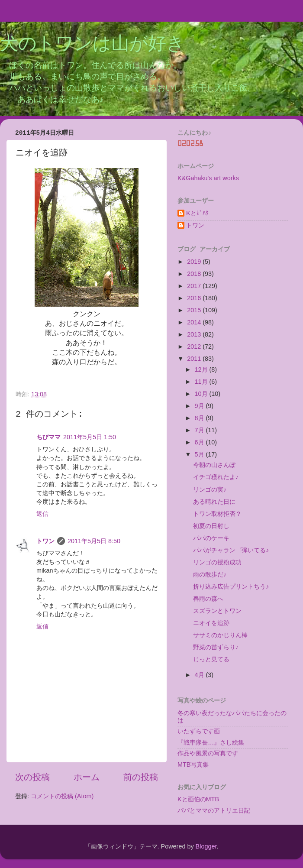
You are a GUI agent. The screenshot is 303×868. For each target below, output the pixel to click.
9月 (200, 406)
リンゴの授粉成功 (217, 562)
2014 (195, 322)
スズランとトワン (217, 611)
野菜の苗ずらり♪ (216, 647)
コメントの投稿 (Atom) (62, 796)
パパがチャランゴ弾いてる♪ (231, 550)
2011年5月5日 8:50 (94, 541)
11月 (202, 382)
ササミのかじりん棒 (220, 635)
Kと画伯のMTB (198, 799)
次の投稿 (32, 777)
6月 (200, 442)
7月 (200, 430)
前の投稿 (141, 777)
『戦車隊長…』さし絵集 (211, 742)
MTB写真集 (193, 764)
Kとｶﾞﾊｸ (197, 213)
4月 (200, 675)
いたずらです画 (199, 731)
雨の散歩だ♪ (210, 574)
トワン (45, 541)
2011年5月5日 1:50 (90, 437)
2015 (195, 310)
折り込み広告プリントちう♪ (231, 586)
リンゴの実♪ (210, 489)
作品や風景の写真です (208, 753)
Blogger (206, 846)
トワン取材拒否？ (217, 514)
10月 (202, 394)
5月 (200, 454)
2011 (195, 359)
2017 (195, 286)
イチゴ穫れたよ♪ (216, 477)
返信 (42, 514)
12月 (202, 369)
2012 (195, 347)
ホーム (87, 777)
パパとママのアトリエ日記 (214, 810)
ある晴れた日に (214, 502)
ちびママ (48, 437)
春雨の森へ (208, 599)
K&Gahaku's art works (208, 178)
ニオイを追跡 (211, 623)
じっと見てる (211, 659)
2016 (195, 298)
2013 (195, 334)
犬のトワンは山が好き (92, 45)
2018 (195, 274)
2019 (195, 262)
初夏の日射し (211, 526)
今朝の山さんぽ (214, 465)
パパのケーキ (211, 538)
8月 (200, 418)
